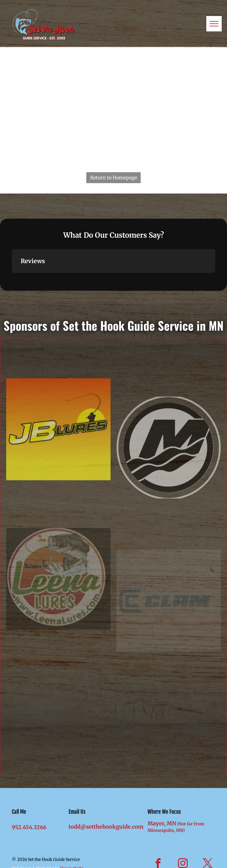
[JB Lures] (58, 486)
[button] (12, 279)
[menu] (214, 24)
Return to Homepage (114, 178)
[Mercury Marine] (169, 501)
